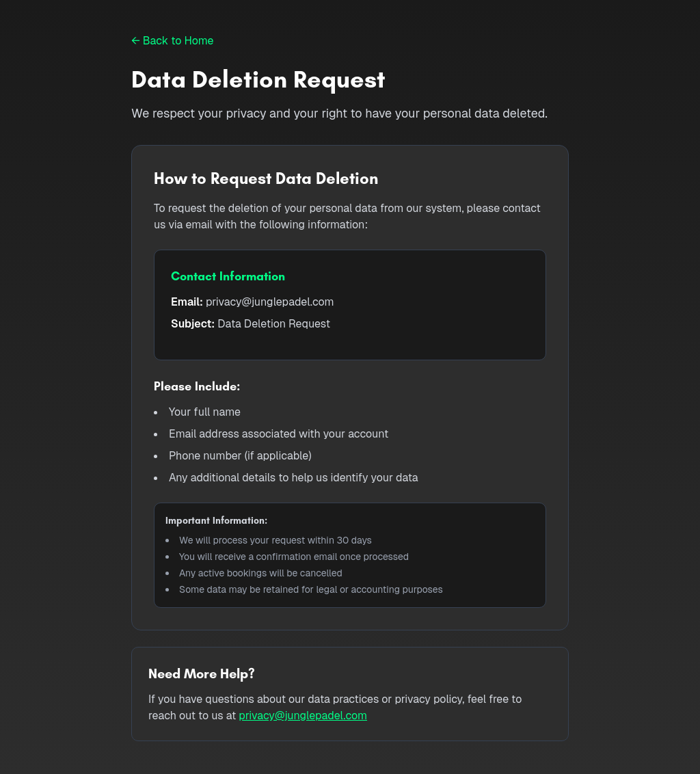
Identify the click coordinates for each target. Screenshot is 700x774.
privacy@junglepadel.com (303, 716)
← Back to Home (173, 41)
